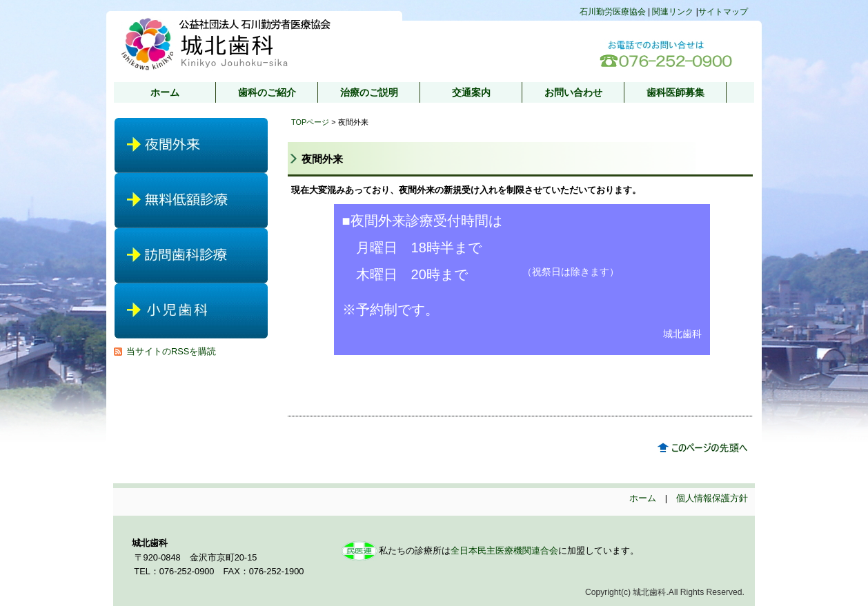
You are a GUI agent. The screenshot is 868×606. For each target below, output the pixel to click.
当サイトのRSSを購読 (171, 351)
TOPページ (310, 122)
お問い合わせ (573, 92)
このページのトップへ (705, 448)
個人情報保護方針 (712, 498)
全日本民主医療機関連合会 (504, 551)
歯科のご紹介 (267, 92)
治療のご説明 (369, 92)
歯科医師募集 (675, 92)
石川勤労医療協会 (614, 12)
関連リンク (673, 12)
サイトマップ (723, 12)
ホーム (165, 92)
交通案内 (471, 92)
